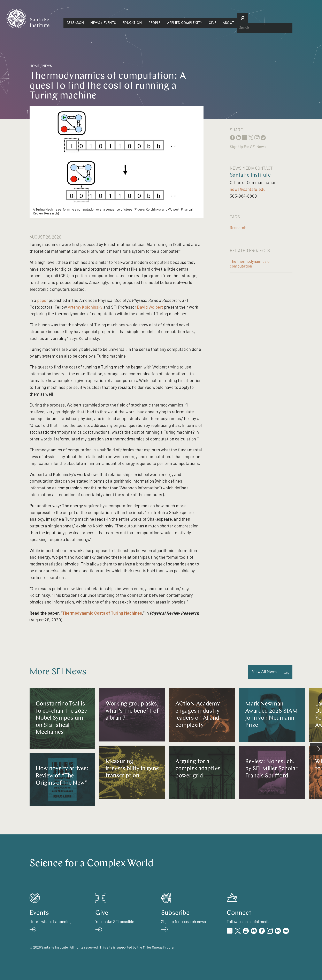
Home (35, 66)
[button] (120, 18)
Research (120, 18)
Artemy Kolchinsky (85, 307)
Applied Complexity (229, 18)
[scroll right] (316, 749)
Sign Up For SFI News (248, 147)
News (47, 66)
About (273, 18)
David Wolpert (150, 307)
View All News (264, 672)
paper (43, 300)
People (199, 18)
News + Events (148, 18)
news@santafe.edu (248, 189)
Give (257, 18)
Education (177, 18)
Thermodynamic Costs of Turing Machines (102, 613)
